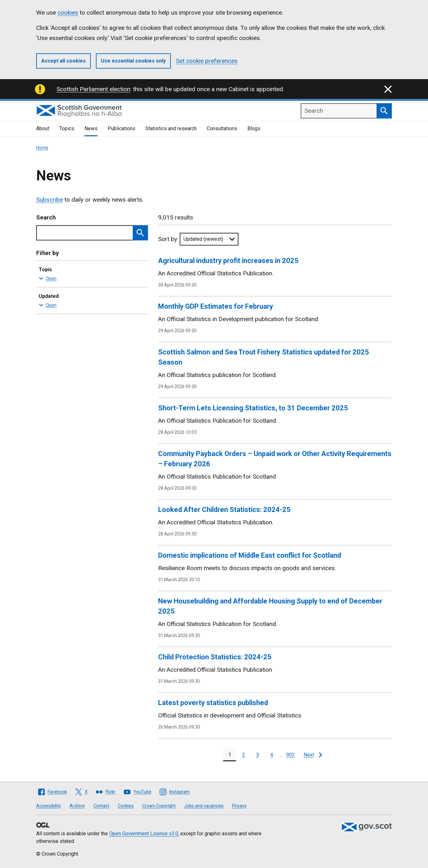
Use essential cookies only (133, 61)
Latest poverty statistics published (213, 703)
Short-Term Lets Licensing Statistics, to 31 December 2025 (253, 408)
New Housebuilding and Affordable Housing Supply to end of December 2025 (270, 606)
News (91, 128)
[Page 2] (244, 755)
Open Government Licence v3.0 (144, 834)
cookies (68, 13)
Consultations (222, 128)
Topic (91, 274)
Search (46, 217)
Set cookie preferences (207, 61)
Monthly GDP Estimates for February (216, 306)
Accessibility (49, 806)
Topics (67, 128)
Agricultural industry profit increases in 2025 (228, 261)
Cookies (126, 806)
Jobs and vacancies (204, 806)
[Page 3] (257, 755)
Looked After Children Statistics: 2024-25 (224, 510)
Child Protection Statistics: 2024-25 (215, 657)
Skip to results (36, 214)
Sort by (168, 239)
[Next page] (313, 755)
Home (42, 148)
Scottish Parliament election (93, 89)
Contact (101, 806)
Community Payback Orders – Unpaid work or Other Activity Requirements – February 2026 (275, 459)
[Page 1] (230, 755)
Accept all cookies (64, 61)
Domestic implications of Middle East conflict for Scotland (250, 555)
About (43, 128)
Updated (91, 301)
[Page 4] (271, 755)
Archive (77, 806)
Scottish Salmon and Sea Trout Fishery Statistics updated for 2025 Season (264, 357)
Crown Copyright (159, 806)
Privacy (239, 806)
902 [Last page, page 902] (290, 755)
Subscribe (50, 200)
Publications (121, 128)
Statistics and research (171, 128)
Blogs (254, 128)
